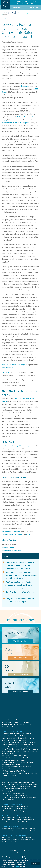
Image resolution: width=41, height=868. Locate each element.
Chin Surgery (17, 747)
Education (28, 837)
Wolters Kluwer (7, 367)
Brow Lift (18, 742)
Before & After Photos (10, 722)
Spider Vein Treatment (9, 773)
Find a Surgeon (17, 8)
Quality (4, 842)
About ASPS (6, 727)
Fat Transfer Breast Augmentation (25, 751)
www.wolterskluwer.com (11, 532)
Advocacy (33, 840)
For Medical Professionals (14, 835)
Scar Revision (6, 797)
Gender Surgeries (8, 789)
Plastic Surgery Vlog (9, 820)
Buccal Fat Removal (29, 742)
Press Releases (6, 19)
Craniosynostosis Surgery (27, 786)
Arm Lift (29, 734)
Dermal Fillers (6, 749)
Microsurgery (6, 793)
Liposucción (26, 811)
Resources (22, 842)
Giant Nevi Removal (22, 789)
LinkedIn (5, 534)
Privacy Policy (6, 857)
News (16, 724)
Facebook (19, 534)
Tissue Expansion (8, 800)
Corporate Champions (29, 829)
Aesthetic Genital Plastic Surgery (13, 734)
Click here (5, 372)
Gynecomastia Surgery (9, 753)
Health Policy (13, 842)
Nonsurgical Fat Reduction (11, 769)
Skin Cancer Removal (29, 797)
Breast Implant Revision (10, 740)
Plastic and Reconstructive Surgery (14, 365)
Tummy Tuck (15, 775)
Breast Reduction (8, 742)
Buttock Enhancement (9, 745)
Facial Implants (7, 751)
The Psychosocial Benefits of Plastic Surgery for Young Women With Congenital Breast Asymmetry (20, 565)
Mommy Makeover (8, 764)
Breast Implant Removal (26, 738)
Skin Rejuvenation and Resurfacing (13, 771)
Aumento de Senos (21, 806)
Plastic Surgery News (9, 817)
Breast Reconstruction (27, 782)
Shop (21, 837)
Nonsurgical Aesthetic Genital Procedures (16, 767)
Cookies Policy (17, 857)
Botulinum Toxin (28, 736)
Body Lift (18, 736)
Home (4, 720)
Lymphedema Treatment (21, 791)
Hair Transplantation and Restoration (14, 756)
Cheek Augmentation (26, 745)
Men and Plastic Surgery (10, 762)
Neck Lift (19, 764)
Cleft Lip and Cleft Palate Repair (26, 784)
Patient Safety (7, 724)
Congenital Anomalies (9, 786)
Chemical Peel (6, 747)
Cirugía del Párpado (20, 809)
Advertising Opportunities (11, 829)
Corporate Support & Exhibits (26, 831)
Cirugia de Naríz (7, 809)
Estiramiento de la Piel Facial (11, 811)
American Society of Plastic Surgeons (16, 123)
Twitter (12, 534)
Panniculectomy (24, 795)
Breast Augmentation (9, 738)
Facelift (35, 749)
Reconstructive (22, 720)
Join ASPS (15, 837)
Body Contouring (7, 736)
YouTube (29, 534)
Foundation (17, 727)
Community (15, 840)
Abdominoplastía (7, 806)
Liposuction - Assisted (19, 760)
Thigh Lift (34, 773)
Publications (6, 840)
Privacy (9, 866)
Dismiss (35, 863)
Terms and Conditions (30, 857)
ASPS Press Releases (9, 822)
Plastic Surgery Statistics (25, 820)
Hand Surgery (6, 791)
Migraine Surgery (18, 793)
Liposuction (6, 760)
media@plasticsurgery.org (11, 550)
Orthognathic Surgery (9, 795)
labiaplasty (25, 86)
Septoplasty (16, 797)
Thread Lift (5, 775)
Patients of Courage (28, 724)
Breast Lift (23, 740)
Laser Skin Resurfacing (24, 758)
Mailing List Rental (8, 831)
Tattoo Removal (24, 773)
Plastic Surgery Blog (24, 817)
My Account (6, 837)
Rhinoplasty (25, 769)
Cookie (17, 866)
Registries (24, 840)
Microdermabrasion (26, 762)
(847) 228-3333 (8, 547)
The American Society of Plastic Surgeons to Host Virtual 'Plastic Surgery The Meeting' (19, 585)
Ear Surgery (16, 749)
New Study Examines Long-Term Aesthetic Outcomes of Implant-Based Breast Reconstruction (21, 575)
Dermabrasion (28, 747)
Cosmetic (11, 720)
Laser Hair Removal (8, 758)
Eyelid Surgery (26, 749)
